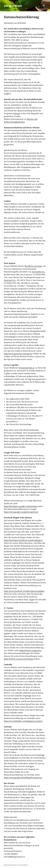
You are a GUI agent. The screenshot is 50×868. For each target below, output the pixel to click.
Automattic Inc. (38, 272)
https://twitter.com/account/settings (19, 659)
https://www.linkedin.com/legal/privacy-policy (23, 721)
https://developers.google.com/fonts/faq (20, 506)
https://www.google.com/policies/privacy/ (21, 512)
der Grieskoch (13, 6)
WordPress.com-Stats (33, 266)
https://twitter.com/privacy (30, 650)
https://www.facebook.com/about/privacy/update (24, 591)
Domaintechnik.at (27, 368)
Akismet (17, 113)
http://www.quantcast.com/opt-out (18, 354)
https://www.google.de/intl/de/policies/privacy (23, 778)
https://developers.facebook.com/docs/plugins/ (23, 540)
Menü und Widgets (44, 8)
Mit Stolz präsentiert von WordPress (16, 865)
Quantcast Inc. (10, 280)
